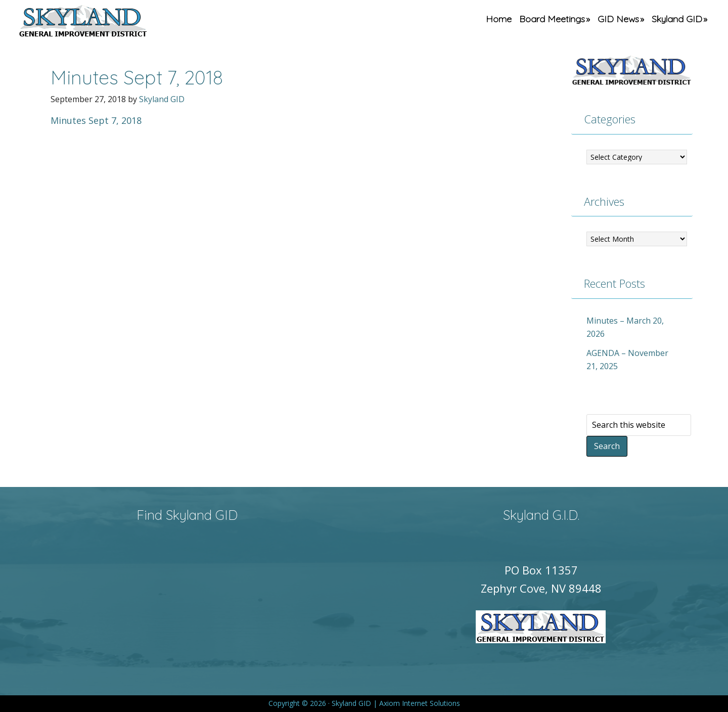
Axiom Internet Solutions (420, 703)
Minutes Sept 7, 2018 (96, 120)
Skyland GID (107, 23)
